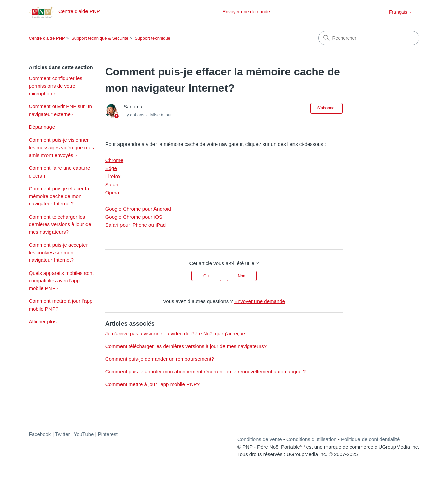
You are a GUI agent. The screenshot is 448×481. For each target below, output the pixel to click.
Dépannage (42, 127)
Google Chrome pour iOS (134, 217)
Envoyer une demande (246, 12)
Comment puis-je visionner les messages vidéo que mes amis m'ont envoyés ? (61, 148)
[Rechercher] (369, 38)
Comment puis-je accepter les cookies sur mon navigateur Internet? (58, 252)
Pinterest (108, 434)
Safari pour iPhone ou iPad (135, 225)
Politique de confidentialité (370, 439)
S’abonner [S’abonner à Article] (327, 108)
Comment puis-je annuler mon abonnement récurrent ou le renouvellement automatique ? (205, 371)
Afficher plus (43, 322)
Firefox (113, 176)
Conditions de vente (260, 439)
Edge (111, 168)
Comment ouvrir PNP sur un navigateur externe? (60, 110)
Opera (112, 193)
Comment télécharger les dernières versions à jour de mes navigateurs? (60, 224)
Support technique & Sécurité (100, 38)
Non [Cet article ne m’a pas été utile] (242, 276)
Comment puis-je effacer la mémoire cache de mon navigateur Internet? (59, 196)
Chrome (114, 160)
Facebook (40, 434)
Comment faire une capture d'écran (60, 172)
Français (401, 12)
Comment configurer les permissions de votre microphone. (56, 86)
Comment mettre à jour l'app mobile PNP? (61, 305)
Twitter (62, 434)
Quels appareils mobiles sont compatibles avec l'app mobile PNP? (61, 281)
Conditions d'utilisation (312, 439)
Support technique (152, 38)
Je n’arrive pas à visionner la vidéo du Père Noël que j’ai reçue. (176, 334)
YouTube (84, 434)
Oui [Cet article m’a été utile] (206, 276)
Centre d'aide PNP (47, 38)
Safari (112, 184)
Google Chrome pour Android (138, 209)
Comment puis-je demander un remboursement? (160, 359)
